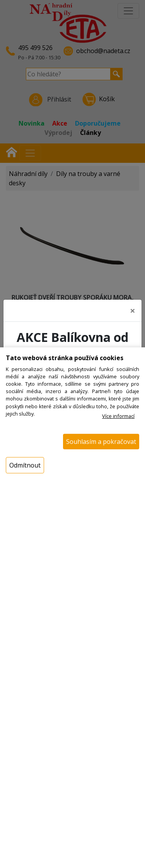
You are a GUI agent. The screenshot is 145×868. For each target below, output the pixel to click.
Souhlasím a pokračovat (101, 442)
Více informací (118, 416)
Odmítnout (25, 465)
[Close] (133, 308)
